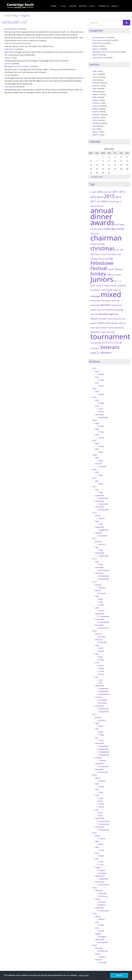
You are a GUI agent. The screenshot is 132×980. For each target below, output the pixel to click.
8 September (103, 749)
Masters (97, 290)
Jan (94, 129)
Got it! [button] (119, 975)
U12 (110, 343)
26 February (103, 951)
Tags (92, 184)
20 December (103, 510)
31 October (103, 536)
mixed (111, 294)
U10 (105, 343)
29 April (101, 394)
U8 (120, 343)
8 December (103, 772)
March (98, 515)
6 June (100, 666)
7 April (101, 648)
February (99, 639)
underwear (95, 348)
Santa (98, 328)
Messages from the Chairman (17, 66)
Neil (94, 92)
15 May (101, 403)
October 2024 (97, 177)
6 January (102, 720)
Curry (103, 254)
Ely (111, 259)
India (119, 275)
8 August (102, 870)
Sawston (104, 328)
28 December (103, 576)
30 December (103, 579)
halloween (119, 269)
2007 (94, 192)
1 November (103, 504)
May (97, 377)
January (98, 541)
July (97, 677)
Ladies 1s (100, 286)
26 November (104, 570)
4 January (102, 637)
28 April (101, 374)
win (99, 353)
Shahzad (96, 115)
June (97, 383)
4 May (100, 732)
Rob (94, 126)
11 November (104, 911)
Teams (54, 6)
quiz (124, 319)
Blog (15, 16)
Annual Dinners (11, 29)
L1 (118, 281)
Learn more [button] (84, 975)
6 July (100, 815)
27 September (104, 616)
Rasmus (96, 86)
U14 (116, 343)
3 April (101, 726)
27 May (101, 660)
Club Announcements (14, 43)
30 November (104, 622)
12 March (102, 839)
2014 (100, 197)
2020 (104, 201)
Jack (94, 80)
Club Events (9, 49)
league (107, 286)
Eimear (95, 100)
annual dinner (102, 213)
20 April (101, 426)
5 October (102, 466)
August (98, 867)
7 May (100, 602)
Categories (96, 31)
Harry (95, 120)
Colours (97, 254)
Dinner (102, 259)
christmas (102, 248)
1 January (102, 544)
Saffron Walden (112, 323)
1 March (101, 518)
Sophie (95, 94)
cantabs (120, 229)
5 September (103, 689)
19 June (101, 386)
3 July (100, 812)
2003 (94, 397)
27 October (103, 963)
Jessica (95, 135)
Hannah (96, 106)
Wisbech (106, 353)
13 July (101, 740)
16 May (101, 735)
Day (119, 254)
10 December (103, 709)
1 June (100, 409)
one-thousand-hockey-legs (113, 310)
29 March (102, 902)
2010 (110, 192)
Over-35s (94, 314)
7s (121, 202)
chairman (106, 238)
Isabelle (96, 117)
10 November (104, 830)
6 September (103, 691)
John (94, 74)
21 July (101, 862)
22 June (101, 807)
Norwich (106, 305)
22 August (102, 873)
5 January (102, 588)
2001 (94, 368)
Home (7, 16)
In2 (115, 275)
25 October (103, 700)
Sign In (115, 6)
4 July (100, 683)
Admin (95, 132)
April (97, 371)
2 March (101, 919)
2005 (94, 420)
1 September (103, 498)
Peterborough (106, 314)
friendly (111, 269)
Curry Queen (112, 254)
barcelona (98, 229)
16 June (101, 412)
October (99, 464)
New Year (115, 301)
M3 (92, 290)
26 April (101, 787)
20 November (104, 766)
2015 (109, 196)
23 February (103, 896)
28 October (103, 703)
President (103, 319)
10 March (102, 957)
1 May (100, 492)
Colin (95, 89)
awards (102, 222)
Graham (96, 83)
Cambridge (109, 229)
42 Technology (113, 202)
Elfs (107, 259)
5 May (100, 461)
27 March (102, 781)
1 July (100, 680)
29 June (101, 856)
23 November (104, 885)
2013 (93, 197)
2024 (94, 945)
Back (117, 224)
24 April (101, 651)
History (8, 58)
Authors (94, 64)
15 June (101, 804)
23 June (101, 674)
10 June (101, 668)
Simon (95, 77)
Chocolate (101, 244)
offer (99, 310)
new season (106, 301)
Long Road (122, 286)
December (100, 507)
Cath (94, 71)
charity (93, 244)
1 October (102, 761)
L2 (120, 281)
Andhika (96, 123)
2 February (102, 642)
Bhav (94, 97)
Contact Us (104, 6)
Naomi (95, 112)
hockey (98, 274)
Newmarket (95, 305)
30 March (102, 905)
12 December (103, 712)
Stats (92, 6)
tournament (110, 336)
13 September (104, 821)
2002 (94, 389)
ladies (93, 286)
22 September (104, 824)
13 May (101, 850)
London (113, 286)
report (101, 323)
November (100, 415)
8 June (100, 801)
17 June (101, 671)
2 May (100, 452)
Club (64, 6)
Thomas (96, 103)
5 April (101, 844)
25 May (101, 380)
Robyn (95, 109)
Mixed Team (95, 301)
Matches (83, 6)
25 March (102, 593)
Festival (99, 268)
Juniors (73, 6)
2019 (94, 833)
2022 (94, 913)
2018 (98, 202)
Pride (110, 319)
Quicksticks (117, 319)
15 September (104, 752)
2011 (115, 192)
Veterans (110, 347)
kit (115, 281)
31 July (101, 865)
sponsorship (119, 328)
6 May (100, 599)
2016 (118, 197)
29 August (102, 937)
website (94, 353)
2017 (93, 201)
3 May (100, 484)
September (100, 495)
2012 (122, 192)
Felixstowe (102, 263)
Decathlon (95, 259)
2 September (103, 746)
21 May (101, 432)
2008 (100, 192)
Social (7, 75)
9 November (103, 417)
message (95, 296)
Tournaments (10, 87)
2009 (105, 192)
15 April (101, 446)
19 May (101, 605)
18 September (104, 694)
